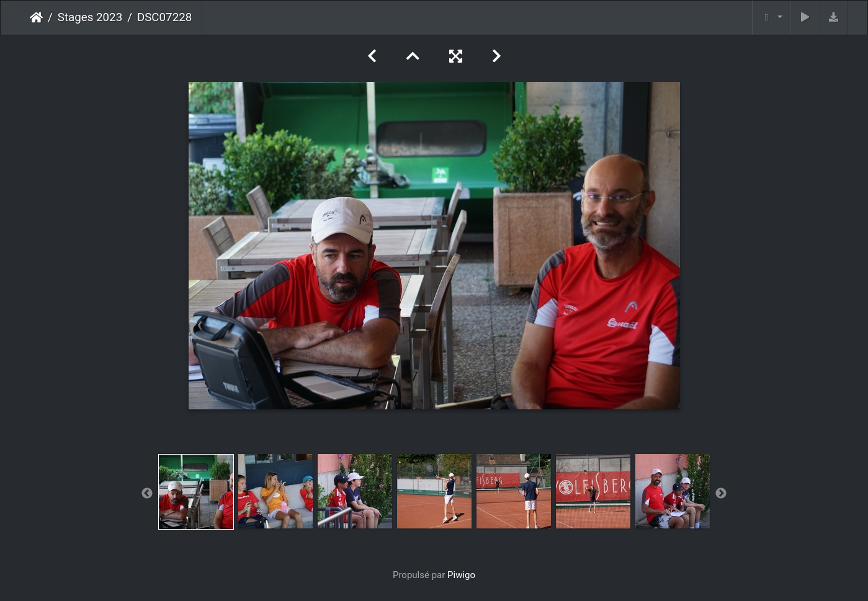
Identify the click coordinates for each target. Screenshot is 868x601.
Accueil (36, 17)
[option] (196, 492)
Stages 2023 (90, 17)
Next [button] (721, 494)
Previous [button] (147, 494)
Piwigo (461, 575)
